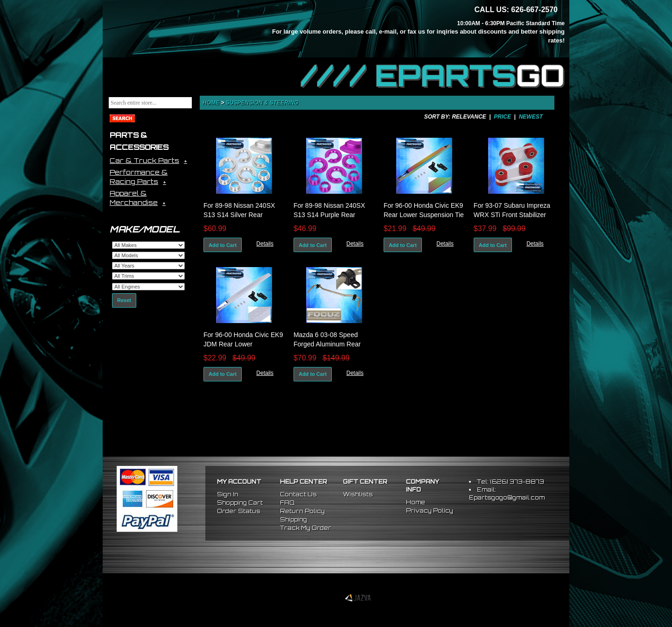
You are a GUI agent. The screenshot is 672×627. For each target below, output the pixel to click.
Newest (531, 117)
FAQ (287, 503)
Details (265, 244)
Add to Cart (223, 245)
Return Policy (302, 511)
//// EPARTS (433, 76)
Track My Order (306, 528)
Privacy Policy (430, 511)
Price (502, 117)
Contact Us (298, 494)
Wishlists (358, 494)
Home (211, 103)
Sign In (228, 494)
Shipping (294, 519)
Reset (124, 300)
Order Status (239, 511)
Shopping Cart (240, 503)
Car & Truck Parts (144, 160)
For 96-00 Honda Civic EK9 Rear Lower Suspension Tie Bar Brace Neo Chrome (424, 215)
